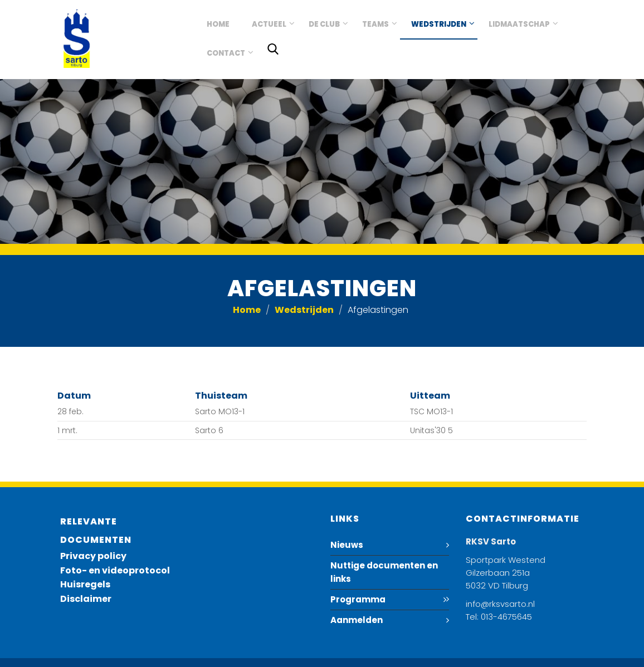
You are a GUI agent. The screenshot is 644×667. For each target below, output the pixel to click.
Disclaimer (86, 599)
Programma (358, 599)
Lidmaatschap (519, 24)
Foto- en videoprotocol (115, 570)
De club (324, 24)
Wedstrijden (439, 24)
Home (218, 24)
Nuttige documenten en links (384, 572)
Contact (226, 53)
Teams (375, 24)
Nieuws (347, 545)
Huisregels (85, 584)
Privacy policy (93, 556)
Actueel (269, 24)
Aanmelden (357, 620)
